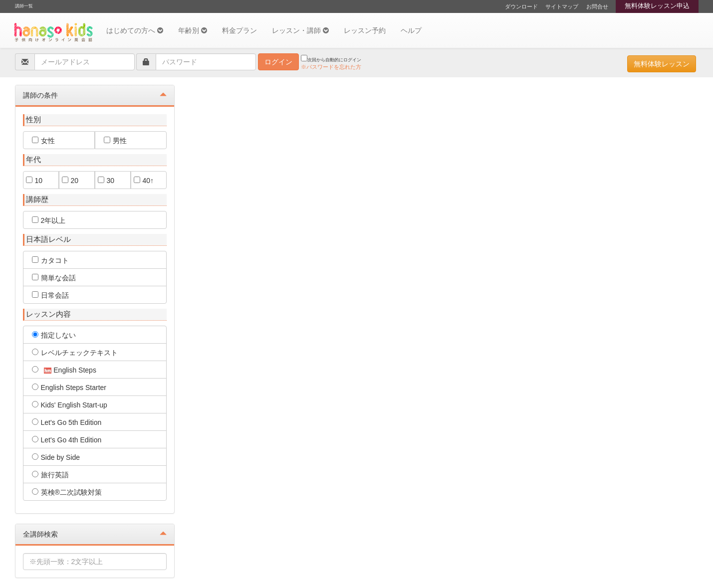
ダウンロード (521, 6)
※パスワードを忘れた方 (331, 67)
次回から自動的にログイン (331, 59)
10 (34, 181)
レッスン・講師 (300, 30)
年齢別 (193, 30)
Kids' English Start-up (70, 405)
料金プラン (239, 30)
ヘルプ (411, 30)
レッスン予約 (365, 30)
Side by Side (56, 457)
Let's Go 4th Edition (67, 440)
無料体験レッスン (662, 64)
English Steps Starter (69, 388)
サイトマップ (562, 6)
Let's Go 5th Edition (67, 422)
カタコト (50, 260)
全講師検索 (95, 534)
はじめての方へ (135, 30)
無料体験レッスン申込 (657, 6)
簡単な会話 (54, 278)
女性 (43, 141)
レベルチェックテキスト (75, 353)
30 (106, 181)
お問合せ (597, 6)
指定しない (54, 335)
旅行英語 (50, 475)
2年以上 (49, 220)
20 (70, 181)
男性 (115, 141)
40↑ (144, 181)
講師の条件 (95, 95)
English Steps (64, 370)
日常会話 (50, 295)
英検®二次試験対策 (67, 492)
